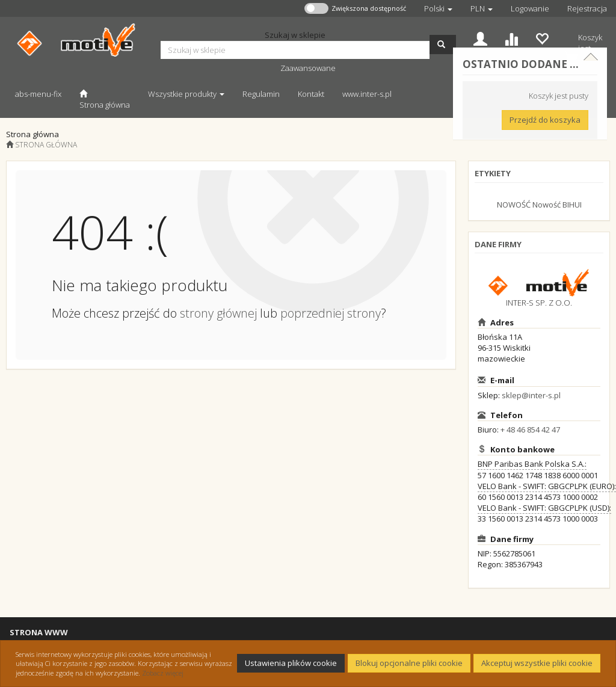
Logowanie (530, 8)
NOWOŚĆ (514, 205)
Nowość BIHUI (557, 205)
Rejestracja (587, 8)
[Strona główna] (105, 99)
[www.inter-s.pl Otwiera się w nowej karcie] (367, 94)
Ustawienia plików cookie (291, 663)
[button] (438, 8)
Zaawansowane (308, 68)
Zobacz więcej (163, 673)
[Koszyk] (583, 46)
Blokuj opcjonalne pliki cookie (409, 663)
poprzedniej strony (331, 313)
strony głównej (218, 313)
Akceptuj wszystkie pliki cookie (537, 663)
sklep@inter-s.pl (531, 395)
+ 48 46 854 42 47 (530, 430)
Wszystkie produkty (186, 94)
